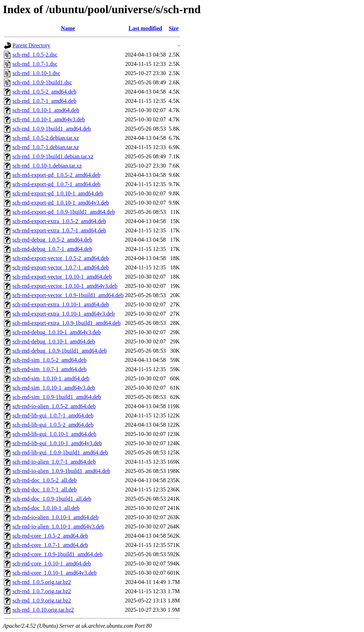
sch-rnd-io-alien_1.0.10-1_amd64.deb (55, 517)
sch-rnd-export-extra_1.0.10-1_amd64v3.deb (63, 314)
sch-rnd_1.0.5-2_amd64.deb (44, 92)
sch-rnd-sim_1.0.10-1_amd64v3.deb (54, 388)
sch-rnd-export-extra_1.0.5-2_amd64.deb (59, 221)
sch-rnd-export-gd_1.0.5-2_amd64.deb (57, 175)
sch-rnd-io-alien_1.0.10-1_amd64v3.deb (58, 526)
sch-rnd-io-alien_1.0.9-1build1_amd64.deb (61, 471)
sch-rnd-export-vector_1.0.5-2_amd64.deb (61, 258)
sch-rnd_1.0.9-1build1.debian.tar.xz (53, 156)
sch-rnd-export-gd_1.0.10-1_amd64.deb (58, 193)
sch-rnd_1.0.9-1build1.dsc (42, 82)
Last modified (146, 28)
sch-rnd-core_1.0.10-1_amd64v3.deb (55, 573)
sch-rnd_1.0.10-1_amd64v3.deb (49, 119)
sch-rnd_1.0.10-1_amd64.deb (46, 110)
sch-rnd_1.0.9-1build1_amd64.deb (52, 129)
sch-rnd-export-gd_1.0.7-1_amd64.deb (57, 184)
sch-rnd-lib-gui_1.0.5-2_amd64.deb (53, 425)
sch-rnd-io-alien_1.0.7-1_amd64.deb (54, 462)
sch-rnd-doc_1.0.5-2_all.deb (45, 480)
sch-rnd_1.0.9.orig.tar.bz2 (42, 601)
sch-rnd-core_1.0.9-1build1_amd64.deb (58, 554)
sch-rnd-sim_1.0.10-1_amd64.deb (51, 378)
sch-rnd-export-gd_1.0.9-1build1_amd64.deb (64, 212)
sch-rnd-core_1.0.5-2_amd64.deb (50, 536)
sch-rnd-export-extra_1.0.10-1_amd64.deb (61, 304)
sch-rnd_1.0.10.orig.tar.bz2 (43, 610)
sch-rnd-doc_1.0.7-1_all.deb (45, 489)
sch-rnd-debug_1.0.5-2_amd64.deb (52, 240)
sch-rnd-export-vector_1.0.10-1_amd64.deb (62, 277)
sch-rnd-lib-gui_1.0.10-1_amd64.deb (54, 434)
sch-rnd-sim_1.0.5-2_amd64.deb (49, 360)
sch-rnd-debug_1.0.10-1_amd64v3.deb (57, 332)
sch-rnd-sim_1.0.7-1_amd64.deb (49, 369)
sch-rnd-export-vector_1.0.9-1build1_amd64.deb (68, 295)
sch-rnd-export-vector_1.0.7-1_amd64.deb (61, 267)
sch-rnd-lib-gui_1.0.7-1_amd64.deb (53, 415)
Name (68, 28)
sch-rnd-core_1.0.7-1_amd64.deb (50, 545)
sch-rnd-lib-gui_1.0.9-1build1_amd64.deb (60, 452)
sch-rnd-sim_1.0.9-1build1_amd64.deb (57, 397)
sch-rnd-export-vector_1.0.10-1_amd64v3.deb (65, 286)
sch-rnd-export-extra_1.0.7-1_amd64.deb (59, 230)
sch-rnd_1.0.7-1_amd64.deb (44, 101)
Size (173, 28)
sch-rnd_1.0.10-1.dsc (36, 73)
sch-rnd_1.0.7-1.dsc (35, 64)
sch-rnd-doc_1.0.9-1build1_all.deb (52, 499)
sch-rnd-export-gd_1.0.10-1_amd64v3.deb (61, 203)
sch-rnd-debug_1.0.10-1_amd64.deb (54, 341)
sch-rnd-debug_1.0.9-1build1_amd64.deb (60, 351)
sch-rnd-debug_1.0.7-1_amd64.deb (52, 249)
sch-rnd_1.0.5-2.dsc (35, 55)
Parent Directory (31, 45)
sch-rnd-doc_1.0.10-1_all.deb (46, 508)
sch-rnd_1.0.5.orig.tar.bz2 (42, 582)
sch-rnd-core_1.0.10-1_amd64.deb (52, 563)
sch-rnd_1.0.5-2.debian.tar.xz (46, 138)
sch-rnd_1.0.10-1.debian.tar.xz (47, 166)
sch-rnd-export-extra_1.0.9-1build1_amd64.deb (66, 323)
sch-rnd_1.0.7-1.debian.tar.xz (46, 147)
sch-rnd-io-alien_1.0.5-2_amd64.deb (54, 406)
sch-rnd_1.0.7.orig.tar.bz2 (42, 591)
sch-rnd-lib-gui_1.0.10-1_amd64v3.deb (57, 443)
